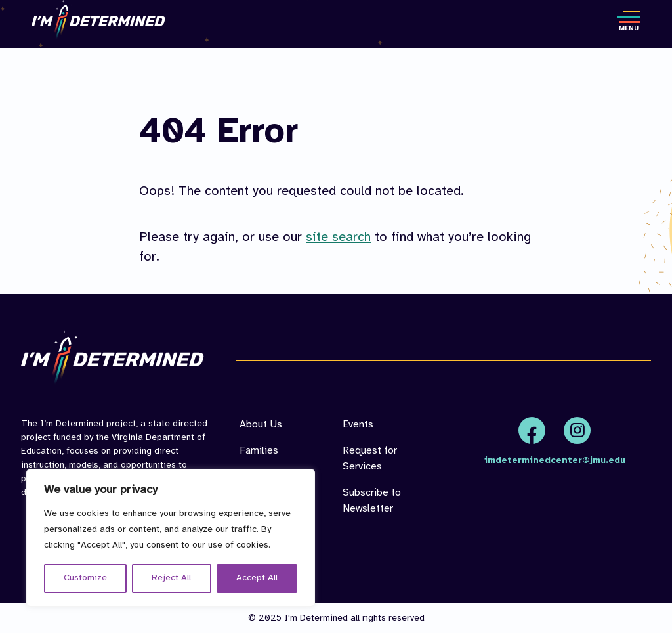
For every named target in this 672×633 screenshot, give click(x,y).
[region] (171, 538)
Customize (85, 578)
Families (259, 451)
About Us (261, 425)
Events (358, 425)
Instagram (577, 430)
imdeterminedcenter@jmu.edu (555, 461)
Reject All (171, 578)
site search (338, 237)
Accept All (257, 578)
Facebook (532, 430)
